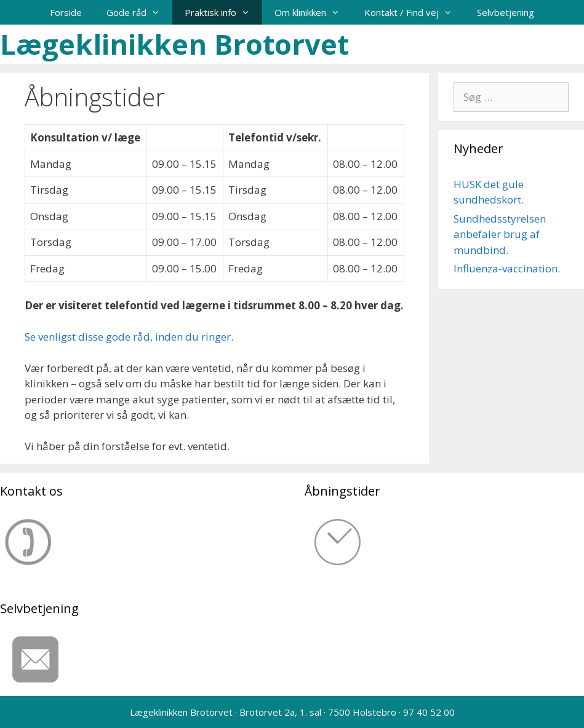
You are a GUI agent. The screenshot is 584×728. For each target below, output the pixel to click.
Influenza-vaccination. (507, 268)
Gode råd (139, 12)
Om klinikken (313, 12)
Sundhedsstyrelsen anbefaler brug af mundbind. (500, 234)
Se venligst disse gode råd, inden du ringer (128, 337)
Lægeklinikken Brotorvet (174, 44)
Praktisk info (223, 12)
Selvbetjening (506, 12)
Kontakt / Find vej (414, 12)
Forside (66, 12)
